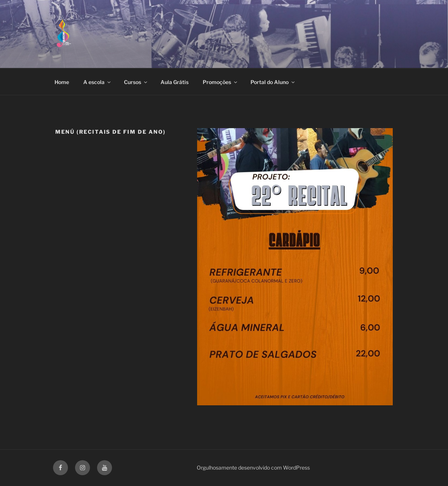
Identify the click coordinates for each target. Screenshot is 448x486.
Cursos (136, 82)
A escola (97, 82)
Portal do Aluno (273, 82)
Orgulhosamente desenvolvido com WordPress (253, 468)
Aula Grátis (175, 82)
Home (62, 82)
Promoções (220, 82)
